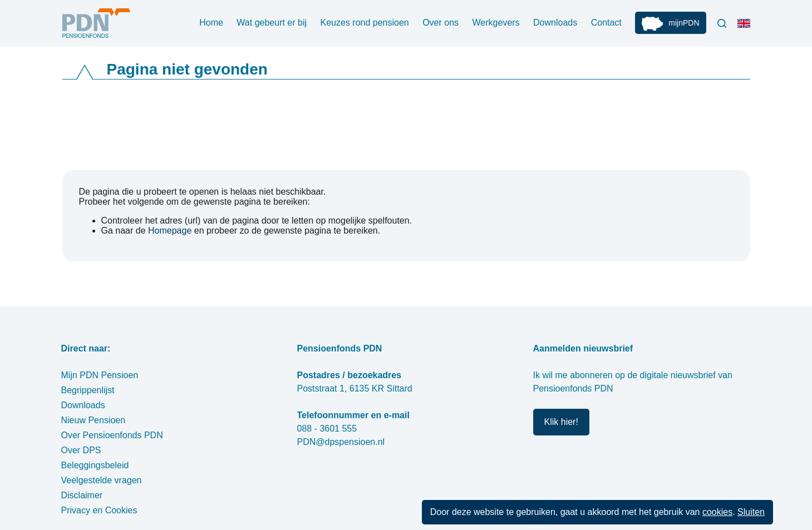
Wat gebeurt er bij (272, 23)
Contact (606, 23)
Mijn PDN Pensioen (100, 375)
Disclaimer (82, 495)
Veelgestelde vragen (102, 480)
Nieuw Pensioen (93, 420)
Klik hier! (561, 422)
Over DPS (81, 450)
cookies (717, 512)
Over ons (441, 23)
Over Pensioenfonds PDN (112, 435)
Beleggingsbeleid (95, 465)
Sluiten (751, 512)
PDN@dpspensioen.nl (341, 442)
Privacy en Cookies (99, 510)
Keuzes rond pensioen (364, 23)
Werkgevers (496, 23)
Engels (746, 28)
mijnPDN (684, 23)
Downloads (555, 23)
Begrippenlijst (88, 390)
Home (211, 23)
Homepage (170, 231)
